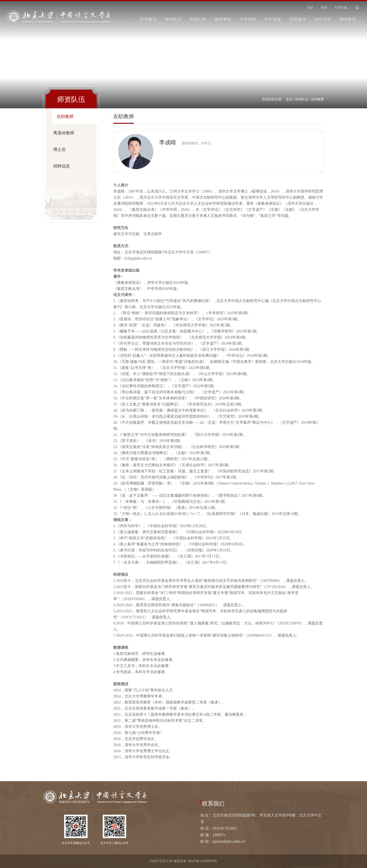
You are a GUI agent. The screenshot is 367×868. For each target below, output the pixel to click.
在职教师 (317, 99)
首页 (289, 99)
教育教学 (223, 20)
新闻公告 (198, 20)
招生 (310, 7)
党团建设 (298, 20)
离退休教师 (64, 133)
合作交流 (323, 20)
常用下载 (341, 7)
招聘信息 (62, 166)
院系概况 (148, 20)
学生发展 (273, 20)
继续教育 (348, 20)
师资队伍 (173, 20)
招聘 (324, 7)
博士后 (59, 150)
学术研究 (248, 20)
